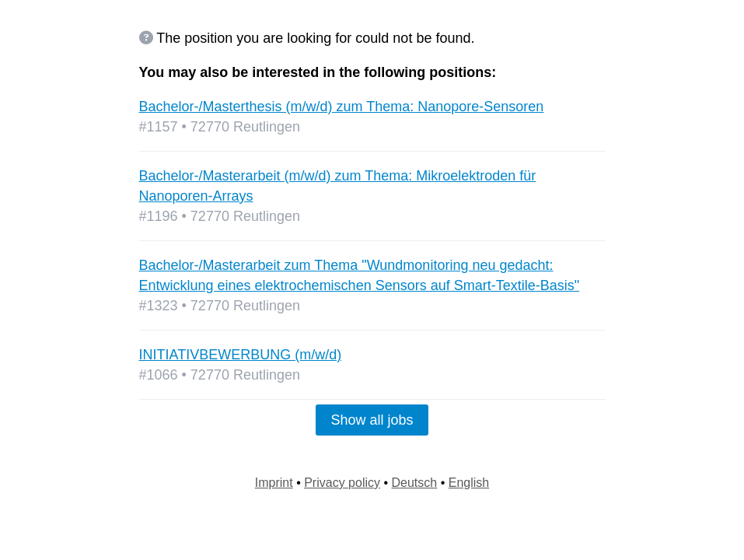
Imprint (274, 483)
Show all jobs (372, 420)
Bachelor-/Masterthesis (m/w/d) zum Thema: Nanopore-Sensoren (342, 107)
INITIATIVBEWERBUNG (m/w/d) (241, 355)
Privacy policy (342, 483)
